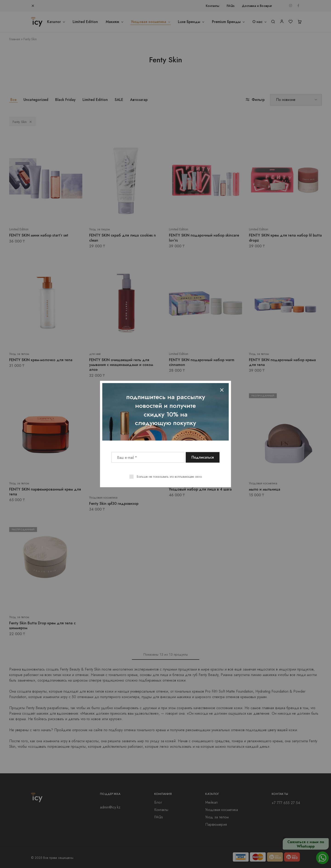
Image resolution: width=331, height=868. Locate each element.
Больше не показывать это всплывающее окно (169, 477)
